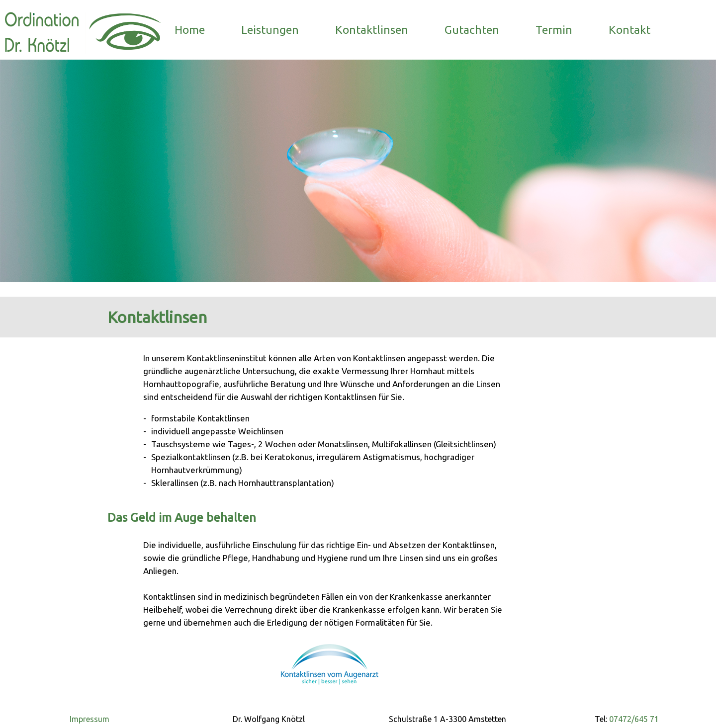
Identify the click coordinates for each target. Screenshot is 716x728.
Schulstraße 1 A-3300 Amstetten (447, 719)
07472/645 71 (633, 719)
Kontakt (629, 30)
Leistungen (270, 30)
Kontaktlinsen (372, 30)
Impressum (89, 719)
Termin (554, 30)
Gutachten (472, 30)
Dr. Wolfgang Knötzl (269, 719)
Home (190, 30)
